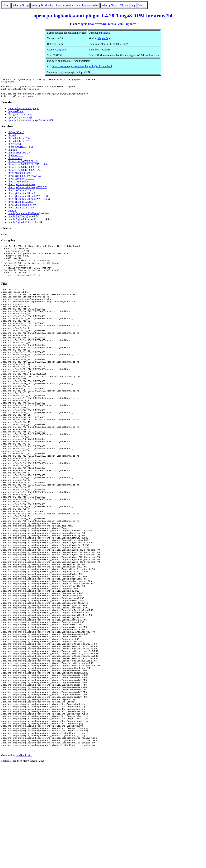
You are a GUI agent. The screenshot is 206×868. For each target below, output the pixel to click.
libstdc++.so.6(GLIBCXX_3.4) (24, 171)
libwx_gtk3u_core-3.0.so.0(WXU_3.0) (28, 200)
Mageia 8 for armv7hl (92, 24)
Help (133, 5)
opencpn (12, 214)
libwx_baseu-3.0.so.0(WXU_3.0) (25, 180)
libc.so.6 (12, 139)
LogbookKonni (16, 115)
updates (131, 24)
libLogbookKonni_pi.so (20, 118)
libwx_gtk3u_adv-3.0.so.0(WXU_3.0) (27, 191)
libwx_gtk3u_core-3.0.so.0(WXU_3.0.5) (29, 203)
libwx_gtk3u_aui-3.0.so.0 (21, 194)
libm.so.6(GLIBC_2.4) (19, 156)
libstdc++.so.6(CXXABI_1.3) (23, 165)
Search (142, 5)
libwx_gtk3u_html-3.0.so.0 (22, 209)
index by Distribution (42, 5)
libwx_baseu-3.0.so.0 (19, 177)
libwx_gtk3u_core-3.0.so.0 (22, 197)
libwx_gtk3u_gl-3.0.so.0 (20, 206)
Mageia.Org (104, 38)
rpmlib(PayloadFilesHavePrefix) (25, 223)
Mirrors (124, 5)
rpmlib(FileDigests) (18, 220)
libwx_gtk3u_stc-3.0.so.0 (21, 211)
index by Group (20, 5)
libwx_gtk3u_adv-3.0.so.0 (21, 188)
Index (7, 5)
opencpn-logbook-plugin (20, 121)
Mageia (106, 33)
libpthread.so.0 (15, 159)
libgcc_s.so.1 (14, 148)
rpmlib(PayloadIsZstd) (19, 226)
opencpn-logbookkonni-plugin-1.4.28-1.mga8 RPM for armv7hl (103, 16)
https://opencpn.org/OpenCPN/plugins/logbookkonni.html (82, 66)
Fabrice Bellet (9, 864)
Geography (61, 50)
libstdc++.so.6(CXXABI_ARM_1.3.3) (28, 168)
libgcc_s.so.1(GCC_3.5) (20, 151)
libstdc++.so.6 (15, 162)
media (112, 24)
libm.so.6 (13, 154)
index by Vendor (65, 5)
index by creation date (87, 5)
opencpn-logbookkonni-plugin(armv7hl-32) (30, 124)
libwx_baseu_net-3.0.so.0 (21, 182)
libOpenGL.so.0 (16, 136)
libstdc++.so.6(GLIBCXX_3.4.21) (26, 174)
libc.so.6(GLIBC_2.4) (19, 142)
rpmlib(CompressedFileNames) (24, 217)
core (121, 24)
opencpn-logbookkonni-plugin (23, 112)
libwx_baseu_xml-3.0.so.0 (21, 185)
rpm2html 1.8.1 (24, 858)
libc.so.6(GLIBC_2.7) (19, 145)
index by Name (109, 5)
